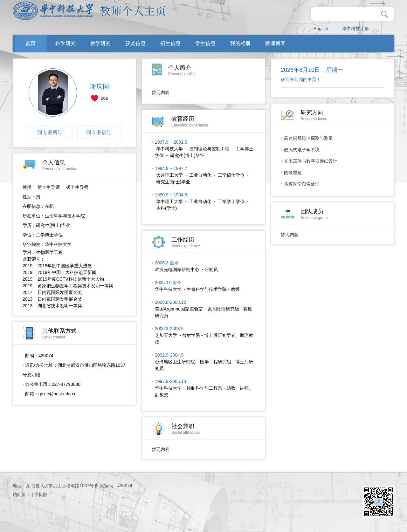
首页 (31, 43)
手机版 (41, 494)
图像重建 (293, 173)
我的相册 (240, 43)
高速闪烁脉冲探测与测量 (308, 138)
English (321, 29)
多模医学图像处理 (302, 184)
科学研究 (66, 43)
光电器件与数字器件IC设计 (311, 161)
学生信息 (205, 43)
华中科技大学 (355, 29)
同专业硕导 (99, 132)
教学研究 (100, 43)
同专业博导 (50, 132)
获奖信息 (135, 43)
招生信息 (170, 43)
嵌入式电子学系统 (302, 150)
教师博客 (275, 43)
